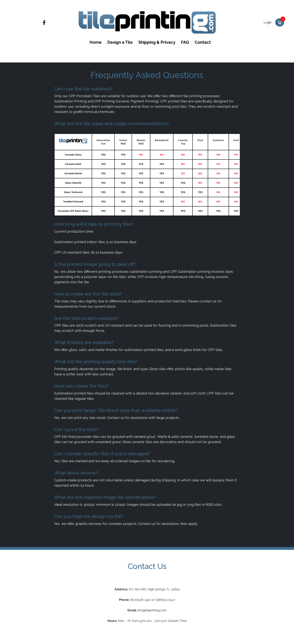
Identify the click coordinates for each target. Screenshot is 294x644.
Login (268, 22)
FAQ (185, 42)
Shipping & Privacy (157, 42)
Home (96, 42)
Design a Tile (120, 42)
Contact (203, 42)
